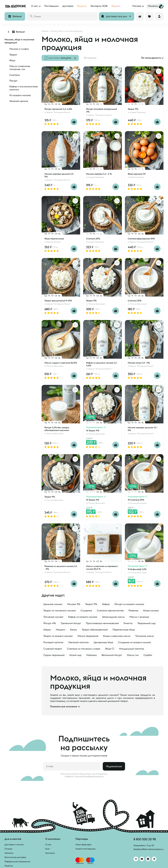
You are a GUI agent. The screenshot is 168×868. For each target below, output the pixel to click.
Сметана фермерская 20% (141, 239)
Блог (48, 849)
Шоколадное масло (113, 617)
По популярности (151, 58)
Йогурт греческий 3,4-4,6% (58, 109)
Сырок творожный (54, 655)
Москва (137, 6)
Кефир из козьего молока (83, 617)
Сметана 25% (135, 301)
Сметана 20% (93, 239)
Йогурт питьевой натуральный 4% (101, 110)
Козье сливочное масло (117, 636)
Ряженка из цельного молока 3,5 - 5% (61, 568)
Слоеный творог (53, 649)
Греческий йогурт (71, 623)
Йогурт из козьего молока (129, 604)
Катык (74, 630)
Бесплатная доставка (15, 857)
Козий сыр (76, 655)
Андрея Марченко (138, 112)
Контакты (50, 853)
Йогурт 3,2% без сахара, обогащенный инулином (57, 429)
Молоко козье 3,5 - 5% (139, 363)
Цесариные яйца (103, 642)
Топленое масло (145, 636)
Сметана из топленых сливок (84, 649)
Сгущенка (86, 611)
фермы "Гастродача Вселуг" (59, 112)
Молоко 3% (74, 604)
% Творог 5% (93, 500)
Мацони (61, 630)
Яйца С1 (110, 649)
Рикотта (128, 623)
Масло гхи (133, 655)
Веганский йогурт (112, 655)
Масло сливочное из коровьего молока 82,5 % (102, 568)
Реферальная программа (17, 861)
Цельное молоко (53, 604)
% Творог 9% (93, 431)
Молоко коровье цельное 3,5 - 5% (59, 175)
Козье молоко (151, 611)
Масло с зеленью (139, 617)
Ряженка (133, 611)
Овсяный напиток (79, 642)
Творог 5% (91, 301)
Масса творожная (88, 636)
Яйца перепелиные (54, 239)
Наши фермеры (83, 845)
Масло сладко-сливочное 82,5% (61, 363)
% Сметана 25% (136, 500)
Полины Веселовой (97, 304)
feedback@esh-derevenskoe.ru (148, 849)
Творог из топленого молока (60, 611)
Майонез (91, 655)
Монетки (9, 853)
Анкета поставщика (85, 849)
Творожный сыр (146, 623)
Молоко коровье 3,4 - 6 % (99, 174)
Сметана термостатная (110, 611)
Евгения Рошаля (137, 177)
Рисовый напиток (53, 642)
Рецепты (9, 866)
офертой (70, 776)
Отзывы (8, 849)
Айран (47, 630)
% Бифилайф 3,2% (137, 569)
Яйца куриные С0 (137, 174)
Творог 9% (133, 109)
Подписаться (114, 766)
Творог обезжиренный (95, 630)
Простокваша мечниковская (102, 623)
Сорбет (148, 655)
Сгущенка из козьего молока (135, 642)
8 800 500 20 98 (145, 839)
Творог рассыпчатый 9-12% (58, 301)
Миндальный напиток (132, 649)
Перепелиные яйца (124, 630)
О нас (48, 845)
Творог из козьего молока (58, 636)
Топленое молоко (53, 617)
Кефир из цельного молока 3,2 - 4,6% (102, 364)
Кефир (106, 604)
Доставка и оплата (14, 845)
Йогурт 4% (50, 623)
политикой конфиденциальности (89, 776)
